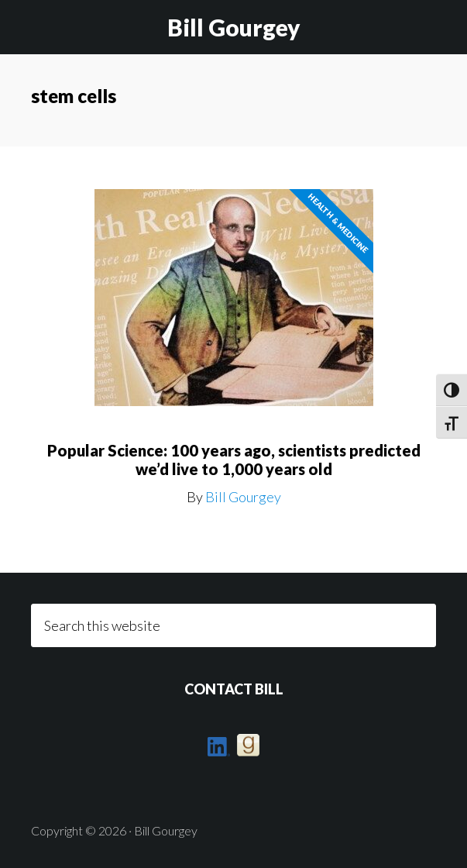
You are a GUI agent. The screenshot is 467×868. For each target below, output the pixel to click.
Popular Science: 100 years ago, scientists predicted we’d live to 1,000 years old (234, 460)
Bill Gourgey (234, 27)
